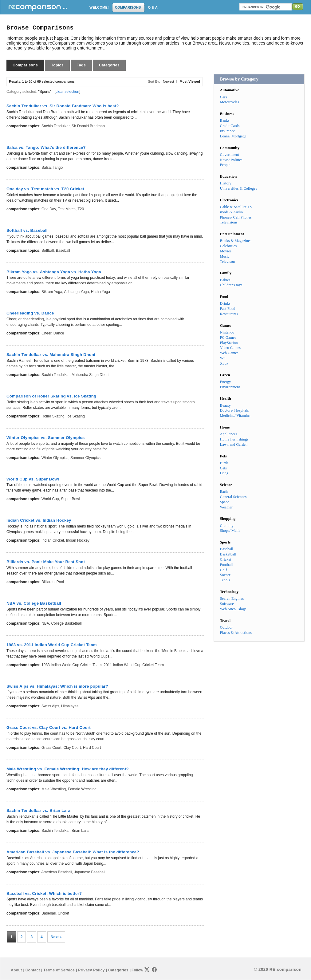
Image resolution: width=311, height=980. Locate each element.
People (225, 165)
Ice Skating (75, 416)
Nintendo (227, 332)
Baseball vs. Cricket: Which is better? (44, 893)
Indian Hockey (78, 540)
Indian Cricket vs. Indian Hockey (39, 520)
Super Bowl (70, 499)
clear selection (67, 92)
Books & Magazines (236, 241)
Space (225, 502)
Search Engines (232, 599)
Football (226, 565)
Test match (67, 209)
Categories (109, 65)
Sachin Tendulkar (55, 126)
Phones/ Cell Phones (236, 217)
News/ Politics (231, 160)
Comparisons (25, 65)
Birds (224, 463)
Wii (223, 358)
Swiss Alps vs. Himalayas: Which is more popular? (57, 686)
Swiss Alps (50, 706)
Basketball (228, 554)
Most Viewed (190, 81)
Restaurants (229, 314)
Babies (225, 280)
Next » (56, 937)
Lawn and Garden (234, 445)
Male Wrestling (54, 789)
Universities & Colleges (239, 188)
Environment (230, 387)
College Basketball (66, 623)
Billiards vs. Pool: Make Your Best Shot (46, 562)
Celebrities (228, 246)
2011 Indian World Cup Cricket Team (134, 665)
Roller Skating (53, 416)
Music (225, 256)
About (16, 970)
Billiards (48, 582)
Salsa (46, 168)
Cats (223, 468)
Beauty (225, 405)
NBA (45, 623)
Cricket (63, 913)
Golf (224, 570)
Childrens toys (231, 285)
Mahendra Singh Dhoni (91, 375)
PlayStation (229, 343)
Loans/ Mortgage (233, 136)
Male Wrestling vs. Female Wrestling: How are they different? (68, 769)
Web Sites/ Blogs (233, 609)
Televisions (229, 222)
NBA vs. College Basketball (34, 603)
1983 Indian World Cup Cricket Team (72, 665)
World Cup (50, 499)
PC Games (228, 338)
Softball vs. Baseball (27, 230)
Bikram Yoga (52, 292)
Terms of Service (59, 970)
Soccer (225, 575)
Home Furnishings (234, 439)
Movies (226, 251)
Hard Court (92, 748)
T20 (81, 209)
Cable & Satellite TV (236, 207)
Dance (59, 333)
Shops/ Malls (230, 531)
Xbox (224, 363)
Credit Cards (230, 126)
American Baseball (57, 872)
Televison (228, 262)
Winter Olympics (55, 458)
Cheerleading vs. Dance (30, 313)
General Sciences (233, 497)
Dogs (224, 473)
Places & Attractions (236, 633)
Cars (224, 97)
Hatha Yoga (100, 292)
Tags (81, 65)
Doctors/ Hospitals (234, 410)
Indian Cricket (53, 540)
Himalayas (70, 706)
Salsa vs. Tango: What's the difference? (46, 147)
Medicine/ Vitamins (235, 416)
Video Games (230, 348)
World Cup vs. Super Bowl (33, 479)
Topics (57, 65)
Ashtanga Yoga (76, 292)
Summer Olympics (85, 458)
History (226, 183)
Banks (225, 121)
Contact (33, 970)
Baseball (63, 251)
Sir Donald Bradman (88, 126)
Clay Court (72, 748)
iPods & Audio (231, 212)
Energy (226, 382)
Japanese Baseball (90, 872)
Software (227, 604)
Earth (224, 492)
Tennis (225, 580)
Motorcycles (230, 102)
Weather (226, 507)
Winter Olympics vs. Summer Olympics (46, 438)
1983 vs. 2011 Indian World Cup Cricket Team (52, 645)
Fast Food (228, 309)
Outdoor (226, 627)
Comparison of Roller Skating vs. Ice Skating (51, 396)
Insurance (228, 131)
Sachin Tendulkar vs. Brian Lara (38, 810)
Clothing (227, 526)
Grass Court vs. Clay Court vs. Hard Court (49, 727)
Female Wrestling (82, 789)
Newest (169, 81)
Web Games (229, 353)
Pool (60, 582)
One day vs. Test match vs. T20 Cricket (45, 189)
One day (49, 209)
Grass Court (51, 748)
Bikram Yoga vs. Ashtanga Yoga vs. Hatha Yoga (54, 272)
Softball (48, 251)
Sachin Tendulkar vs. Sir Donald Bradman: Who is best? (63, 106)
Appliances (229, 434)
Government (230, 155)
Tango (58, 168)
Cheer (46, 333)
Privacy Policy (91, 970)
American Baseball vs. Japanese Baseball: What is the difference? (73, 852)
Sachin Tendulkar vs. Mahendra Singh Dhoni (51, 355)
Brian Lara (80, 831)
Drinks (225, 303)
